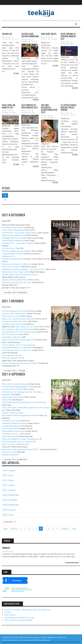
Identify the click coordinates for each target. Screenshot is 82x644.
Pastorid (34, 41)
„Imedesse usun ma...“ (11, 434)
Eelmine (14, 529)
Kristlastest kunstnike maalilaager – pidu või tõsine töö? (24, 269)
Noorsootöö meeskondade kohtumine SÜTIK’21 (21, 449)
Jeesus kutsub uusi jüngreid (13, 397)
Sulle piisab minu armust (12, 316)
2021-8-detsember (14, 215)
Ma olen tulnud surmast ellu (13, 389)
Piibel (33, 113)
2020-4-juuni (8, 515)
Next (79, 63)
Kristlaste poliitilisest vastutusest (14, 423)
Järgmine (65, 529)
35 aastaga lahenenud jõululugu (14, 238)
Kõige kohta (7, 400)
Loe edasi (16, 74)
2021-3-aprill (8, 480)
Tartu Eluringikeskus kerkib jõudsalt (16, 311)
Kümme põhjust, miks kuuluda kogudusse (19, 345)
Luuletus (15, 39)
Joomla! (5, 640)
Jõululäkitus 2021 (9, 256)
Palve (72, 44)
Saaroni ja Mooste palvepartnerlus (15, 280)
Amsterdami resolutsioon (12, 337)
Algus (6, 529)
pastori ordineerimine (31, 35)
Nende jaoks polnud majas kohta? (15, 272)
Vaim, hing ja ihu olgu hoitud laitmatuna (17, 329)
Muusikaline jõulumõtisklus (12, 227)
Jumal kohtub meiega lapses (13, 230)
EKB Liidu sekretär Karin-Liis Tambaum (17, 442)
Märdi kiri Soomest (9, 452)
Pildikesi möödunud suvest (12, 413)
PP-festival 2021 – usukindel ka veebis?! (18, 243)
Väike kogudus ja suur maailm (27, 327)
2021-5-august (9, 470)
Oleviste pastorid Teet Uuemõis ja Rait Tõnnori (20, 274)
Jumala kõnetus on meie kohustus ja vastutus (20, 332)
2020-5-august (9, 510)
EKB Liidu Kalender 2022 (12, 358)
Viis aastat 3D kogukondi (12, 426)
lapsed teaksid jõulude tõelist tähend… (68, 108)
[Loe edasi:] (15, 292)
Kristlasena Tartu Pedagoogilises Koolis (17, 387)
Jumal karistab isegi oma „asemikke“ (17, 350)
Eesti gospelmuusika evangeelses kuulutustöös (20, 415)
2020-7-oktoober (10, 500)
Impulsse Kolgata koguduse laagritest (17, 251)
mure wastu (49, 34)
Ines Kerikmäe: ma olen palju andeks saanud (20, 233)
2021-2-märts (9, 485)
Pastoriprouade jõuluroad (12, 259)
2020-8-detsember (11, 495)
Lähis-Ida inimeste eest (9, 107)
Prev (3, 63)
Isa (7, 34)
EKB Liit (53, 117)
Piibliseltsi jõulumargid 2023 (30, 107)
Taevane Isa (6, 548)
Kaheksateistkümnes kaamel (13, 431)
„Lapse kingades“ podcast (12, 253)
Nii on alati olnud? (9, 248)
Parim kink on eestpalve (11, 267)
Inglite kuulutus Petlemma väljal (14, 235)
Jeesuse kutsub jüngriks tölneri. (14, 313)
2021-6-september (13, 375)
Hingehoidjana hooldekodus (13, 240)
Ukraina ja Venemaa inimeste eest (68, 37)
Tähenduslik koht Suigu (11, 421)
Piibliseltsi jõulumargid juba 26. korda (16, 282)
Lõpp (74, 529)
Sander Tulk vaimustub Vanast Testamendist (19, 319)
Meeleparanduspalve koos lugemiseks (17, 347)
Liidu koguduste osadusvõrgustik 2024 (49, 109)
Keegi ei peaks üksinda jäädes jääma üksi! (19, 340)
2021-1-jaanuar (9, 490)
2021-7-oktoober (13, 301)
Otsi (5, 195)
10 (57, 529)
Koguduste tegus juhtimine (12, 324)
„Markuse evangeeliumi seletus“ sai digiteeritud (20, 439)
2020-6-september (11, 505)
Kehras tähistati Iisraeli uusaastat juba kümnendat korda (24, 402)
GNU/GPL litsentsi (39, 640)
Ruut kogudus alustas (10, 355)
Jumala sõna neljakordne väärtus (15, 321)
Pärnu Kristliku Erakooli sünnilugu (15, 384)
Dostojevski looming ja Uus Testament (17, 264)
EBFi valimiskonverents (11, 334)
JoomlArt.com (61, 637)
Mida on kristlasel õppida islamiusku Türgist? (20, 363)
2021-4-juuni (8, 475)
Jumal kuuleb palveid (10, 428)
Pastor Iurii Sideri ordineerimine (14, 444)
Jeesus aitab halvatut (10, 436)
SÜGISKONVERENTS (10, 455)
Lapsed (73, 115)
